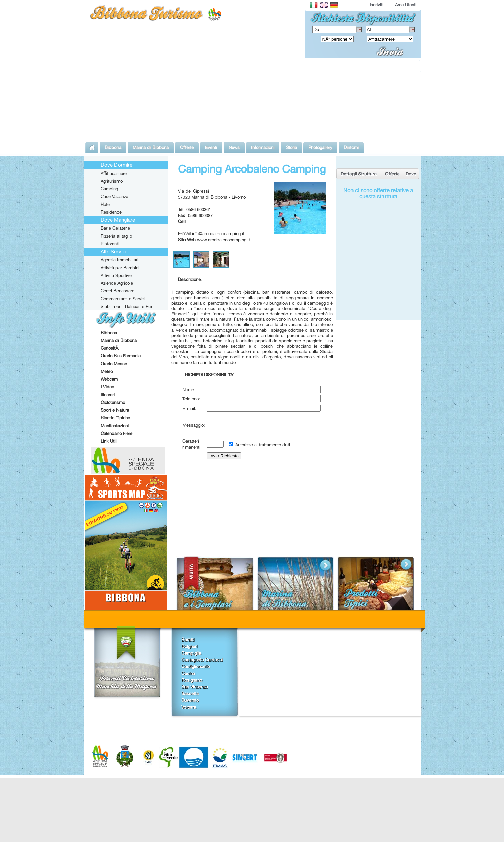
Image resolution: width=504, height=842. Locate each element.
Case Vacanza (114, 196)
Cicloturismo (113, 402)
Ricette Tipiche (115, 418)
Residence (111, 212)
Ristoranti (110, 244)
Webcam (109, 379)
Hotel (106, 204)
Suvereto (190, 700)
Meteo (107, 371)
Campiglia (191, 653)
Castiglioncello (196, 666)
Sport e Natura (115, 410)
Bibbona (109, 333)
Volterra (189, 707)
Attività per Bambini (120, 268)
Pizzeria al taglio (116, 236)
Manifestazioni (115, 426)
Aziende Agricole (117, 283)
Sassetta (190, 693)
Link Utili (109, 441)
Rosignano (192, 680)
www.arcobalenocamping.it (224, 240)
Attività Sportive (116, 275)
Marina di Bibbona (119, 340)
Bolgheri (189, 646)
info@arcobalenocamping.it (218, 233)
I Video (107, 387)
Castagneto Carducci (202, 660)
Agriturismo (112, 181)
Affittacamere (114, 173)
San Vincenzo (195, 687)
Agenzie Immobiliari (120, 260)
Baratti (188, 640)
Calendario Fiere (116, 433)
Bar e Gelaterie (115, 228)
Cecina (188, 673)
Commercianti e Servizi (123, 299)
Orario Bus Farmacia (121, 356)
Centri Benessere (117, 291)
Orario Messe (114, 364)
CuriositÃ (110, 348)
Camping (109, 189)
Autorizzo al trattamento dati (262, 449)
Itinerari (108, 395)
